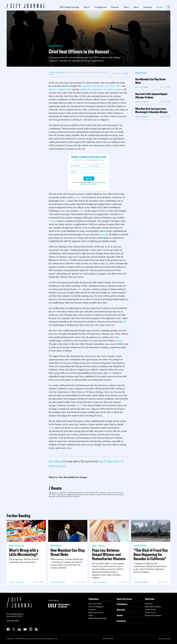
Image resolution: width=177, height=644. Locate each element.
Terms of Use (150, 612)
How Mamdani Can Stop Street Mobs (150, 81)
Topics (126, 7)
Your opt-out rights (164, 638)
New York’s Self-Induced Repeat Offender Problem (151, 96)
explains (119, 340)
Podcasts (115, 7)
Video (91, 615)
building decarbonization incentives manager (101, 89)
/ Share (125, 73)
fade (110, 373)
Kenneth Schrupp (140, 546)
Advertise (149, 604)
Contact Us (121, 621)
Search (87, 7)
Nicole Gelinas (56, 546)
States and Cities (72, 72)
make (79, 289)
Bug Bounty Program (153, 615)
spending (104, 234)
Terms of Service (88, 184)
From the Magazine (96, 607)
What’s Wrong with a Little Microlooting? (24, 552)
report (81, 211)
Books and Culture (96, 612)
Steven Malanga (56, 46)
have (125, 321)
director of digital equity (60, 89)
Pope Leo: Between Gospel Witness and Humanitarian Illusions (109, 554)
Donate (160, 7)
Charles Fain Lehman (16, 546)
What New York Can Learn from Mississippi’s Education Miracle (151, 110)
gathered (78, 197)
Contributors (122, 604)
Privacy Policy (102, 182)
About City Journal (124, 599)
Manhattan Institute (153, 607)
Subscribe (148, 7)
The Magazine (100, 7)
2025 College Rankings (69, 7)
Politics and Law (86, 72)
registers (79, 405)
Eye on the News (17, 582)
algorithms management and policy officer (102, 86)
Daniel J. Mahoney (99, 546)
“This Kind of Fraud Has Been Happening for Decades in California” (151, 554)
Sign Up (89, 178)
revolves (52, 221)
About (136, 7)
